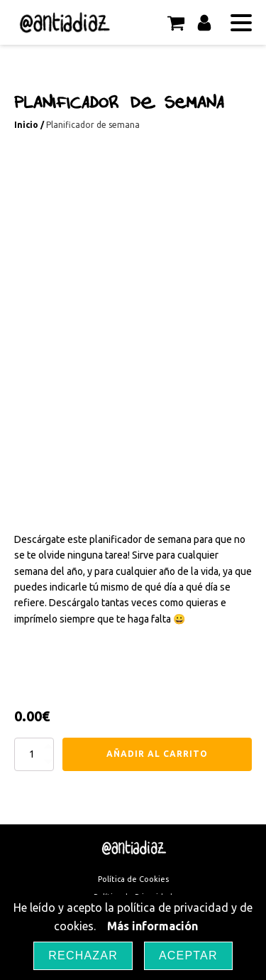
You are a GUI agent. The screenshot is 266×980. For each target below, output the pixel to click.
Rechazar (83, 955)
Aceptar (188, 955)
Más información (153, 926)
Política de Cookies (133, 879)
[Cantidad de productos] (34, 754)
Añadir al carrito (157, 754)
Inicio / (30, 125)
